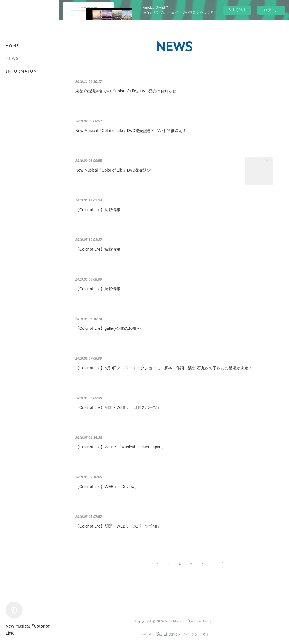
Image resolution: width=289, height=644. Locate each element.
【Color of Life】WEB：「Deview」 (107, 487)
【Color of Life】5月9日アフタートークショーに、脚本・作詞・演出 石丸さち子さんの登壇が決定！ (164, 368)
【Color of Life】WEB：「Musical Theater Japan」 (120, 447)
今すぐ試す (237, 10)
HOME (12, 46)
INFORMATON (21, 71)
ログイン (271, 10)
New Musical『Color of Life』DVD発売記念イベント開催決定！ (131, 131)
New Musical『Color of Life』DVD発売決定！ (115, 170)
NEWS (12, 58)
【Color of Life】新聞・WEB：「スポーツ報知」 (118, 526)
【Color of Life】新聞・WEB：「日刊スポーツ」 (118, 407)
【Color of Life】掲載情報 (98, 210)
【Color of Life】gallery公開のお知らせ (110, 328)
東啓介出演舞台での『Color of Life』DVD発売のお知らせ (126, 91)
